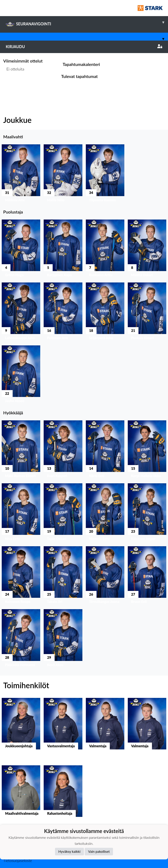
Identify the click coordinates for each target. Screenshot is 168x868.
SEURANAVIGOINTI (87, 22)
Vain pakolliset (99, 851)
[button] (21, 174)
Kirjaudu (84, 47)
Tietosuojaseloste (18, 860)
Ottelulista (14, 85)
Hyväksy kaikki (69, 851)
